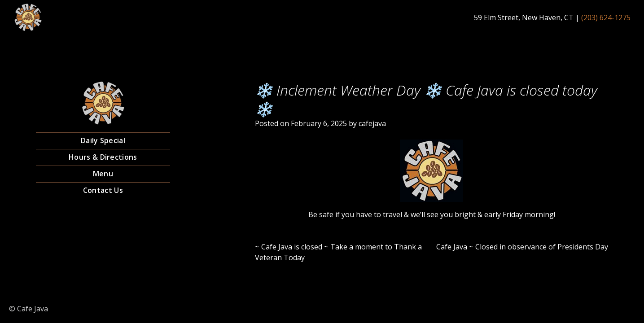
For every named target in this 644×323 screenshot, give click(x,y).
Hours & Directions (103, 157)
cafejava (372, 123)
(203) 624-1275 (606, 17)
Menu (103, 174)
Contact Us (103, 190)
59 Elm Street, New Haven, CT (524, 17)
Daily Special (103, 140)
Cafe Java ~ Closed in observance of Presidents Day (522, 247)
